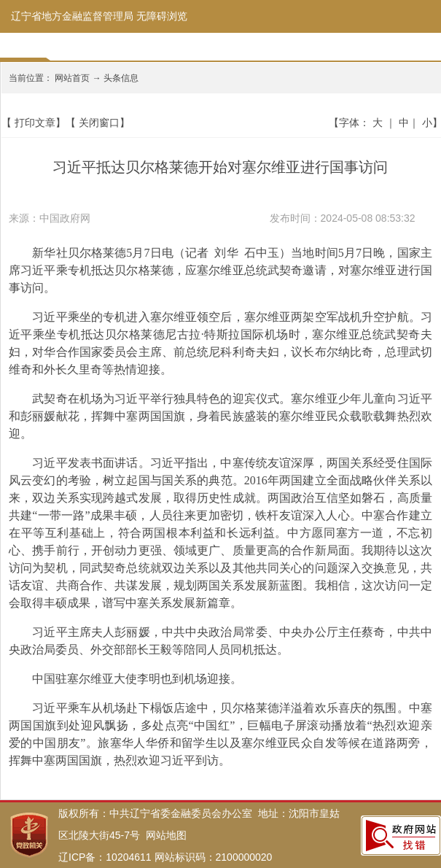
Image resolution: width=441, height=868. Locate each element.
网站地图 (166, 835)
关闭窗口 (99, 123)
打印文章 (35, 123)
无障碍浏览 (162, 16)
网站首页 (72, 78)
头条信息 (121, 78)
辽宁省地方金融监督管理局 (72, 16)
